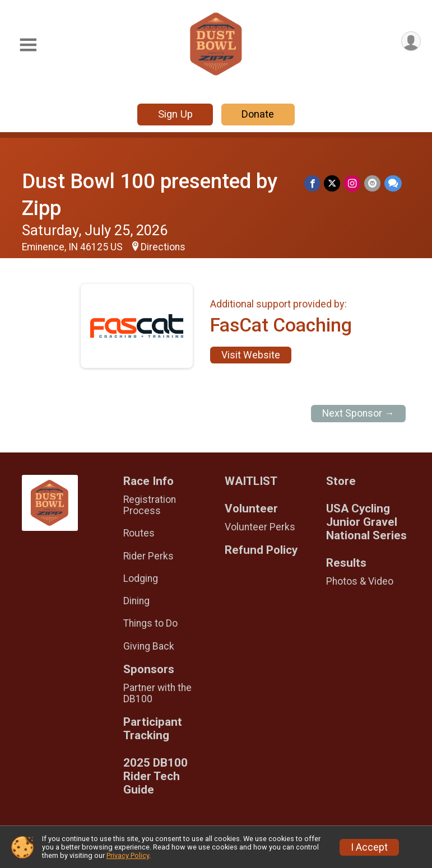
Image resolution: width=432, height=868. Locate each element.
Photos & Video (360, 581)
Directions (163, 247)
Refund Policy (261, 550)
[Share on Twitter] (334, 183)
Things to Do (150, 623)
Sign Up (175, 114)
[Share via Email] (373, 183)
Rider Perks (148, 556)
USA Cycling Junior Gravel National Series (366, 522)
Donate (258, 114)
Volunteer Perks (260, 527)
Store (341, 481)
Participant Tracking (153, 729)
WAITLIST (251, 481)
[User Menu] (410, 42)
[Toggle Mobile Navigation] (28, 45)
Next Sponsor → (358, 413)
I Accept (369, 847)
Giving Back (149, 646)
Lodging (141, 578)
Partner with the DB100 (157, 693)
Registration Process (150, 505)
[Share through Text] (393, 183)
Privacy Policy (128, 855)
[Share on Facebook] (314, 183)
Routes (139, 533)
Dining (136, 601)
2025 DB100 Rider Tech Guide (155, 776)
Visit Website (251, 355)
